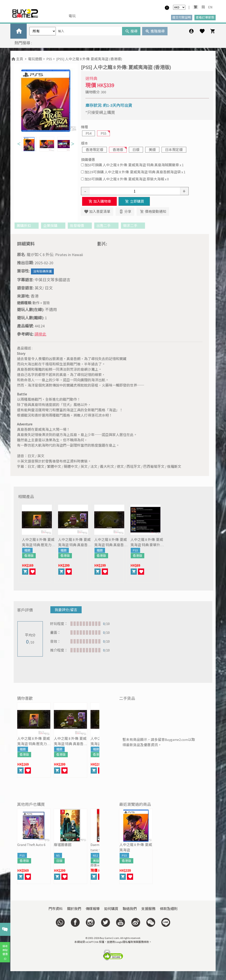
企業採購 (53, 226)
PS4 (89, 133)
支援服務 (148, 909)
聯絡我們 (130, 909)
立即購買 (134, 201)
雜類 (27, 550)
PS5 (49, 59)
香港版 (118, 150)
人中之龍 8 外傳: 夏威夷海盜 (136, 847)
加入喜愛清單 (97, 211)
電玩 (72, 16)
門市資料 (56, 909)
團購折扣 (27, 226)
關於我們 (74, 909)
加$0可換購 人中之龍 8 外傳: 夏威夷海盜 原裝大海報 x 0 (127, 179)
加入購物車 (99, 201)
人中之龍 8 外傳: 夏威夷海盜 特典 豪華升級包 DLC (147, 542)
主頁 (17, 59)
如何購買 (111, 909)
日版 (136, 150)
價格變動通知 (153, 211)
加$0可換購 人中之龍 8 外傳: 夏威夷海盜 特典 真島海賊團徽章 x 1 (134, 165)
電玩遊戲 (35, 59)
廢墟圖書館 (63, 845)
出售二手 (106, 226)
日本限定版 (174, 150)
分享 (125, 211)
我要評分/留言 (66, 610)
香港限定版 (94, 150)
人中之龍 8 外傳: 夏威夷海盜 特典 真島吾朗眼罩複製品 (111, 542)
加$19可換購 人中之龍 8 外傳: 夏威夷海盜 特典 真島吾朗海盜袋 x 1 (135, 172)
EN (210, 7)
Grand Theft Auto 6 (31, 845)
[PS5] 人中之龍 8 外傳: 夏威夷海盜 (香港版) (89, 59)
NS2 (95, 855)
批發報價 (80, 226)
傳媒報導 (93, 909)
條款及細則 (169, 909)
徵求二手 (133, 226)
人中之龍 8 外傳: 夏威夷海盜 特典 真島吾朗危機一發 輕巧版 (75, 542)
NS (58, 855)
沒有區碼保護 (42, 271)
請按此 (40, 334)
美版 (152, 150)
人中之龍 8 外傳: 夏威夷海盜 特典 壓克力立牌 (38, 542)
